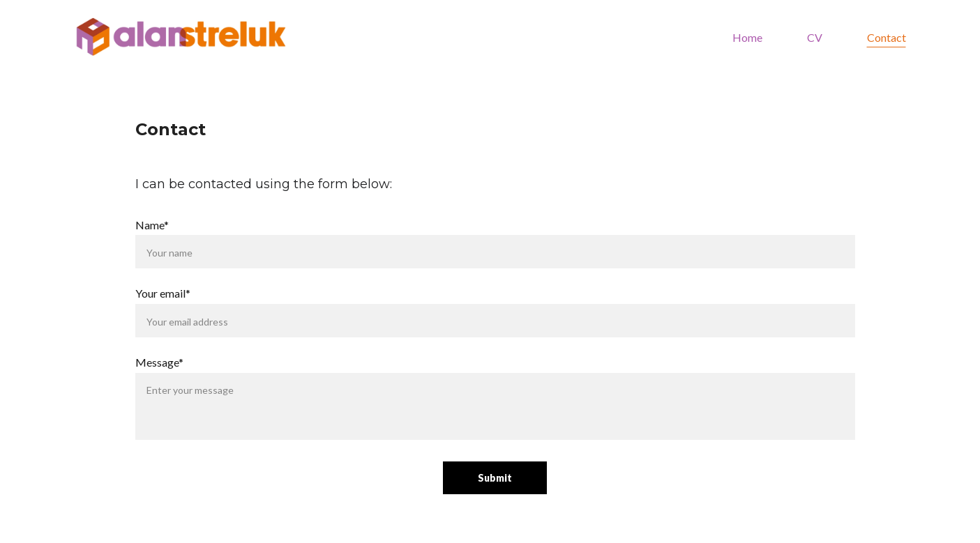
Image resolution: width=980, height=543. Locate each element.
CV (815, 37)
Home (747, 37)
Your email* (163, 293)
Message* (159, 362)
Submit (495, 478)
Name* (152, 225)
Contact (887, 37)
